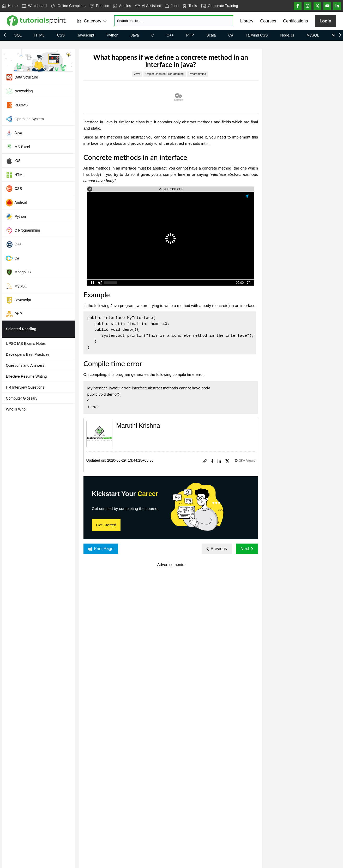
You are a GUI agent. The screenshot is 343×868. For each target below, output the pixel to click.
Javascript (86, 35)
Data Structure (22, 77)
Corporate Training (219, 6)
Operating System (25, 119)
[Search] (174, 21)
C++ (170, 35)
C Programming (23, 231)
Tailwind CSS (257, 35)
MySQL (313, 35)
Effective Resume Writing (26, 376)
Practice (99, 6)
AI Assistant (148, 6)
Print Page (101, 549)
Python (113, 35)
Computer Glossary (22, 398)
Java (135, 35)
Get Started (106, 525)
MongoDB (18, 272)
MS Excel (18, 147)
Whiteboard (34, 6)
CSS (61, 35)
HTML (39, 35)
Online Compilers (68, 6)
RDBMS (17, 105)
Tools (190, 6)
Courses (268, 21)
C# (231, 35)
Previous (217, 549)
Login (325, 21)
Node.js (287, 35)
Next (247, 549)
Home (10, 6)
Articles (122, 6)
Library (247, 21)
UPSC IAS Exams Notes (26, 343)
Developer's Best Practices (28, 354)
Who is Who (16, 409)
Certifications (295, 21)
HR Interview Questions (25, 387)
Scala (211, 35)
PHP (190, 35)
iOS (13, 161)
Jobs (172, 6)
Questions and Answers (25, 365)
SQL (18, 35)
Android (16, 203)
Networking (19, 91)
